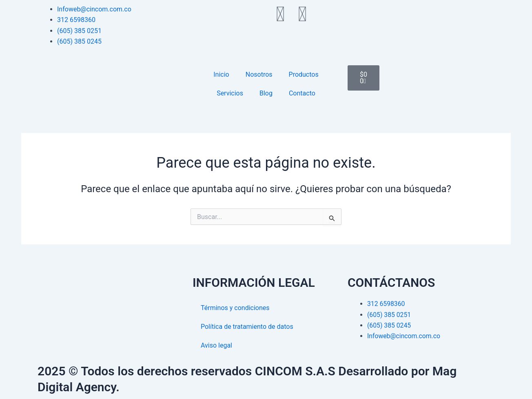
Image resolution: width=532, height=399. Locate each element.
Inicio (221, 74)
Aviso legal (216, 345)
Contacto (302, 93)
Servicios (230, 93)
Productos (304, 74)
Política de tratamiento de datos (247, 327)
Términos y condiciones (235, 308)
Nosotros (259, 74)
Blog (266, 93)
